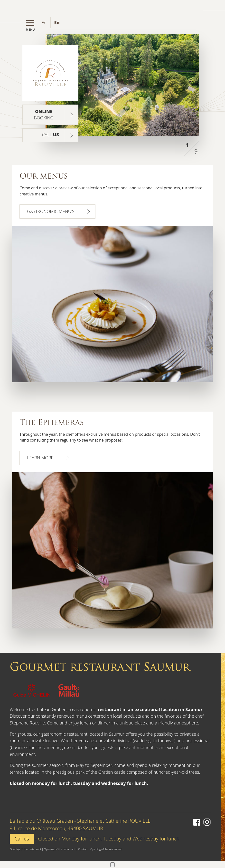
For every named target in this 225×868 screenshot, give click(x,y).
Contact (83, 849)
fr (43, 22)
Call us (22, 839)
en (57, 22)
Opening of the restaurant (25, 849)
